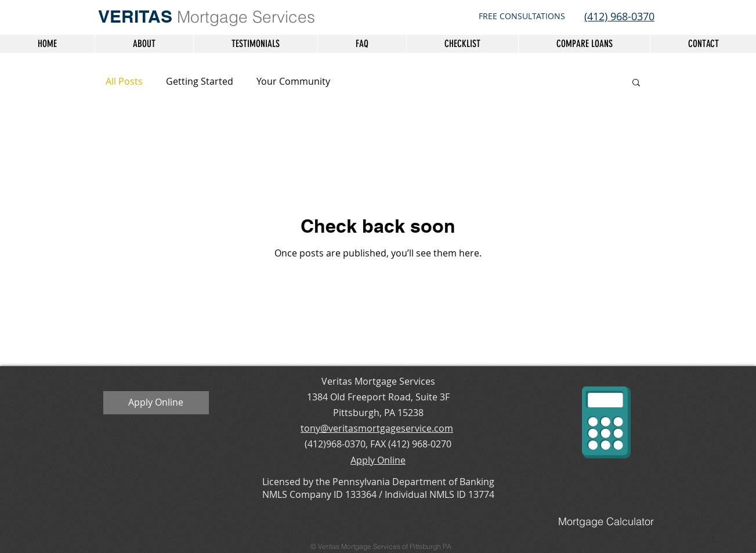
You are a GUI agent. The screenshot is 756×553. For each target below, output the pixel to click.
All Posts (124, 81)
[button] (636, 83)
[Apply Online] (156, 403)
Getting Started (200, 81)
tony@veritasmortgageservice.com (377, 428)
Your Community (293, 81)
